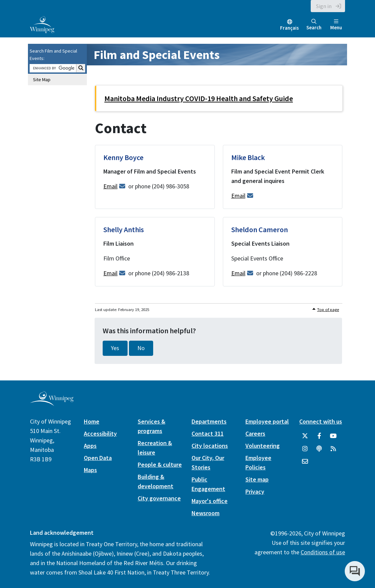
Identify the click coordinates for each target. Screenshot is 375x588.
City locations (210, 446)
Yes (115, 348)
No (141, 348)
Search (314, 25)
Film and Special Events (157, 55)
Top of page (328, 310)
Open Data (98, 458)
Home (92, 421)
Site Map (42, 80)
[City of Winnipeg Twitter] (305, 436)
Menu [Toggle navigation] (336, 25)
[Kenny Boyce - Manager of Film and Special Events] (155, 177)
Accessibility (100, 434)
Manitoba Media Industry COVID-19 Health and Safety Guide (199, 98)
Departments (209, 421)
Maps (90, 470)
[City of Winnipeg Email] (305, 462)
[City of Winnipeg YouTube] (333, 436)
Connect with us (321, 421)
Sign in (324, 6)
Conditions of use (323, 552)
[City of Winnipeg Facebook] (319, 436)
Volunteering (263, 446)
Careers (255, 434)
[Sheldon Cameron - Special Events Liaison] (283, 252)
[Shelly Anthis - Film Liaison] (155, 252)
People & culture (160, 465)
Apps (90, 446)
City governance (159, 498)
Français (289, 28)
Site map (257, 479)
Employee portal (267, 421)
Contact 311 (208, 434)
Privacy (255, 491)
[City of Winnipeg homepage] (52, 403)
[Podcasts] (319, 449)
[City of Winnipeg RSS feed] (333, 449)
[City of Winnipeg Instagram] (305, 449)
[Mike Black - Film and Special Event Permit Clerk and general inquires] (283, 177)
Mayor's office (210, 501)
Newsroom (206, 513)
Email (110, 186)
